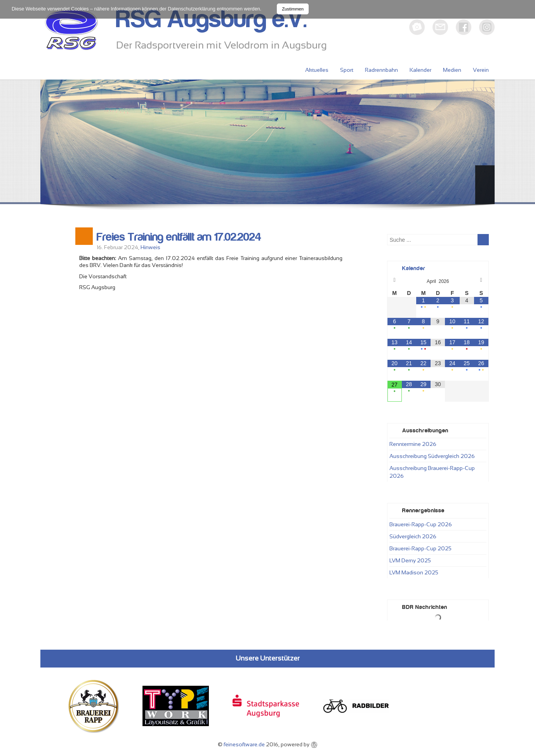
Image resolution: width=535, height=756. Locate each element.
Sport (347, 70)
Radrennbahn (381, 70)
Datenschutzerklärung (192, 9)
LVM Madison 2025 (414, 572)
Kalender (420, 70)
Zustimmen (293, 9)
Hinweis (150, 247)
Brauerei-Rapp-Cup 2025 (420, 548)
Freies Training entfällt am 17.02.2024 (179, 237)
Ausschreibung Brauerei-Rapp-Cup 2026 (432, 472)
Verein (481, 70)
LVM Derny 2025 (410, 560)
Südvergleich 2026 (413, 536)
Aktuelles (317, 70)
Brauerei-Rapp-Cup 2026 (421, 524)
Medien (452, 70)
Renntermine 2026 (413, 444)
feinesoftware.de (244, 744)
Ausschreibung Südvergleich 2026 (432, 456)
